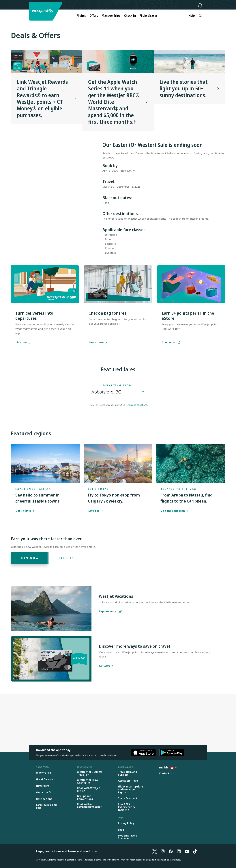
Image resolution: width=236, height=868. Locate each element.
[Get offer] (105, 666)
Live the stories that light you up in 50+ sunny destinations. (184, 88)
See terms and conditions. (134, 405)
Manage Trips (111, 16)
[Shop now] (171, 343)
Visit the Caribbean (175, 511)
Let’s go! (96, 511)
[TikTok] (195, 851)
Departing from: (118, 385)
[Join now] (29, 558)
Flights (81, 16)
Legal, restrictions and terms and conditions (67, 851)
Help (192, 16)
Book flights (25, 511)
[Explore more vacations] (110, 612)
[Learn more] (96, 343)
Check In (130, 16)
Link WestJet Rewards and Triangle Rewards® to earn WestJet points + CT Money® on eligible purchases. (42, 98)
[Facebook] (171, 851)
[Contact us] (166, 773)
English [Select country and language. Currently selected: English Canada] (168, 767)
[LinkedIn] (179, 851)
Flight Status (149, 16)
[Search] (200, 16)
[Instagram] (163, 851)
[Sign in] (67, 558)
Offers (94, 16)
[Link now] (21, 343)
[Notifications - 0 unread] (200, 5)
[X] (155, 851)
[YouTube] (187, 851)
